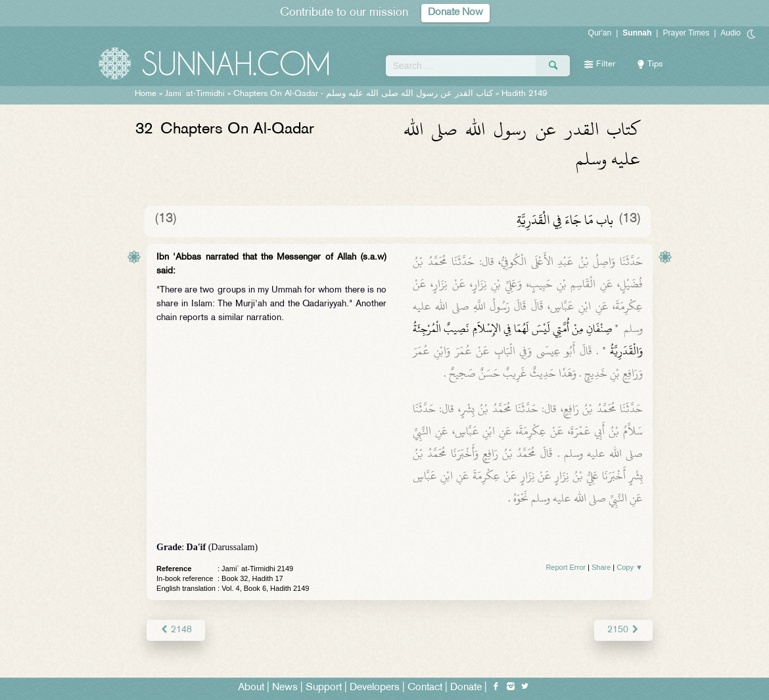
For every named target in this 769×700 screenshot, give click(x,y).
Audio (731, 33)
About (251, 688)
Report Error (566, 567)
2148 (176, 630)
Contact (425, 688)
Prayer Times (686, 33)
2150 (623, 630)
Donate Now (455, 13)
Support (324, 688)
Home (146, 94)
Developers (375, 688)
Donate (466, 688)
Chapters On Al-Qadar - (363, 94)
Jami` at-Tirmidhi (195, 94)
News (285, 688)
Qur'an (600, 33)
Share (601, 567)
